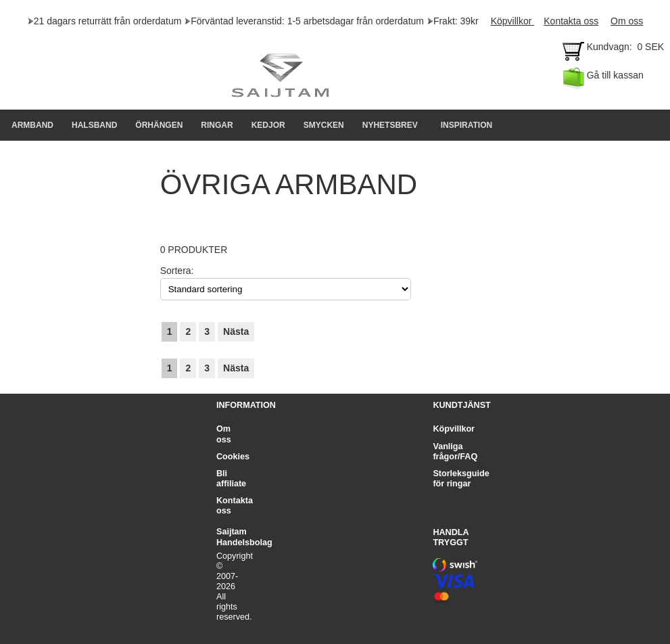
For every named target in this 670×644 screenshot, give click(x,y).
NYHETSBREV (390, 125)
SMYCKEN (324, 125)
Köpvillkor (513, 21)
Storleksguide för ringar (461, 479)
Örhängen (159, 125)
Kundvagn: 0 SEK (615, 50)
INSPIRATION (466, 125)
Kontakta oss (571, 21)
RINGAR (217, 125)
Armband (32, 125)
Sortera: (177, 271)
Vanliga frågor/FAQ (455, 452)
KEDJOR (268, 125)
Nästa (236, 331)
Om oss (627, 21)
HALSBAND (94, 125)
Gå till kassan (603, 78)
